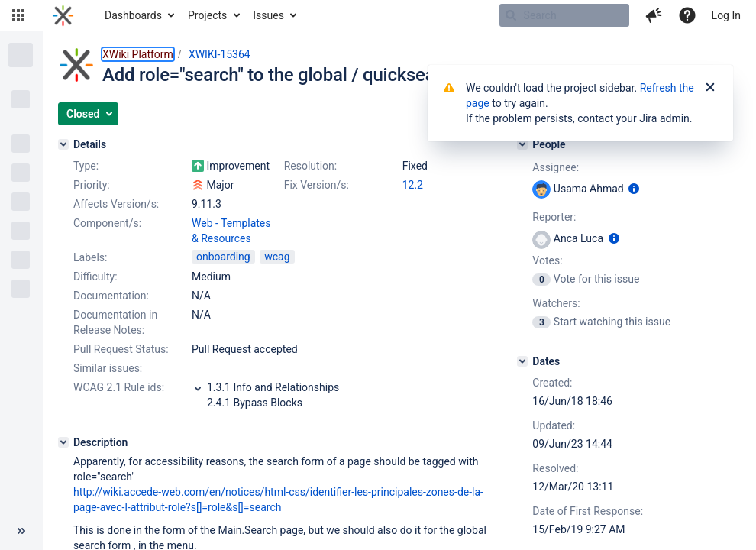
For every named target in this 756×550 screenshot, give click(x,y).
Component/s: (107, 223)
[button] (18, 15)
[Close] (710, 88)
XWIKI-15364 (220, 54)
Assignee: (556, 167)
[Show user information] (634, 189)
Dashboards (133, 15)
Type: (86, 166)
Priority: (92, 185)
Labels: (90, 257)
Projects (207, 15)
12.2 (413, 185)
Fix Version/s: (317, 185)
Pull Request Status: (121, 349)
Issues (268, 15)
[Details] (63, 144)
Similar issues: (108, 368)
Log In (726, 15)
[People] (522, 144)
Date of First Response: (588, 511)
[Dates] (522, 361)
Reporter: (554, 217)
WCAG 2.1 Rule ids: (119, 387)
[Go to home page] (63, 15)
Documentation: (111, 296)
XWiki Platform (138, 54)
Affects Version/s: (116, 204)
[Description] (63, 442)
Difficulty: (95, 277)
